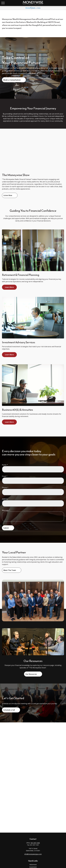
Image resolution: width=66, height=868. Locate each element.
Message (5, 510)
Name (4, 465)
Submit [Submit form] (6, 528)
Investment (33, 867)
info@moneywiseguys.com (33, 854)
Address (5, 499)
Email (4, 476)
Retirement (33, 865)
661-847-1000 (35, 843)
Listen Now (8, 195)
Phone (4, 488)
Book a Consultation (12, 80)
